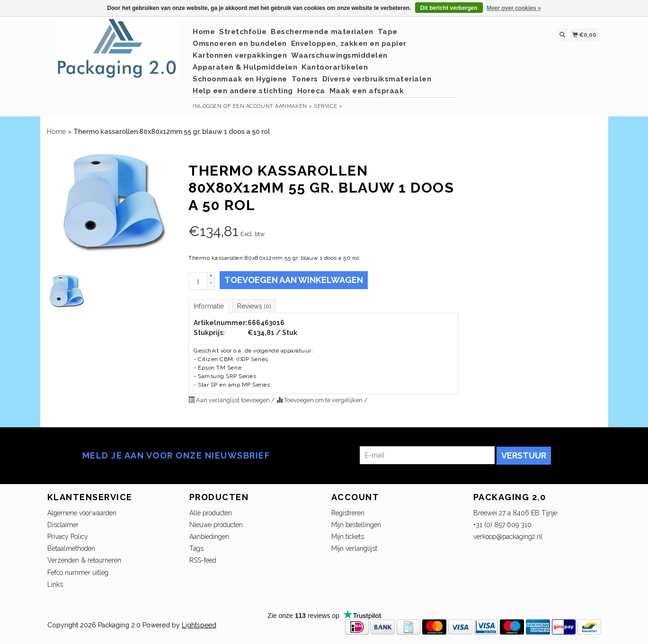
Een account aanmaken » (273, 106)
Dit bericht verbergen (449, 8)
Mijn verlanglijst (354, 548)
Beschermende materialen (322, 32)
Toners (305, 79)
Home (204, 32)
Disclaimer (63, 525)
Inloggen (207, 106)
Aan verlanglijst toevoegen (230, 400)
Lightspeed (199, 625)
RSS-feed (203, 560)
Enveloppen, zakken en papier (349, 44)
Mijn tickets (348, 537)
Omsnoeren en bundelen (240, 44)
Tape (388, 32)
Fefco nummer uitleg (78, 573)
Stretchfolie (243, 32)
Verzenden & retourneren (84, 560)
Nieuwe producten (216, 525)
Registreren (348, 513)
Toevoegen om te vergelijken (320, 400)
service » (328, 106)
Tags (196, 548)
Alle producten (211, 513)
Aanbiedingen (209, 537)
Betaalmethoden (71, 548)
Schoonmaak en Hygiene (240, 79)
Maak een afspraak (367, 91)
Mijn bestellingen (356, 525)
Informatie (209, 306)
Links (55, 584)
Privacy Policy (68, 537)
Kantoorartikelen (335, 67)
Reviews (254, 306)
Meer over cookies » (514, 8)
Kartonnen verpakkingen (240, 55)
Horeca (311, 91)
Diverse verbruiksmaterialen (377, 79)
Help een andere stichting (243, 91)
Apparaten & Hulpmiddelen (245, 67)
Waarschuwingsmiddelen (339, 55)
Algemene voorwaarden (82, 513)
